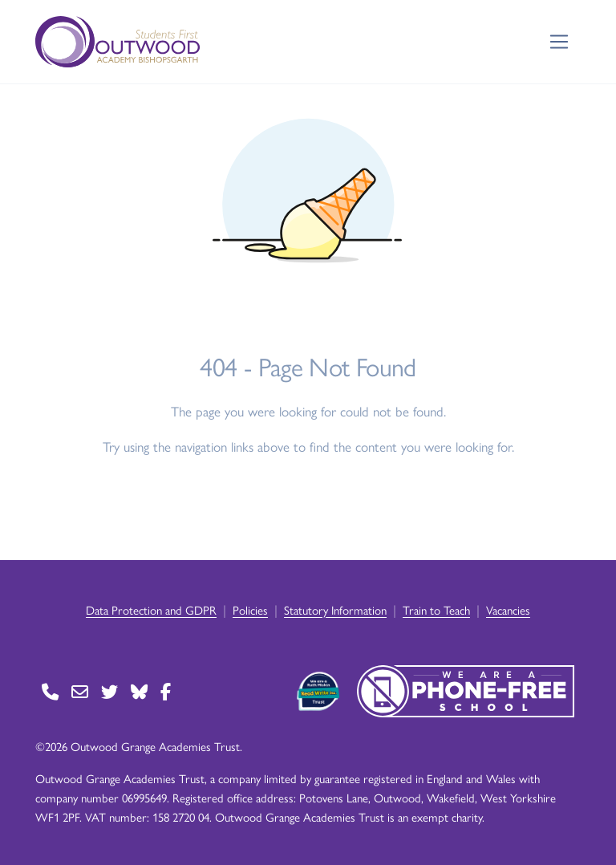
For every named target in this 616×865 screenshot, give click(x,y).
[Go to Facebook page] (166, 691)
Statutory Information (335, 609)
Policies (250, 609)
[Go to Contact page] (50, 691)
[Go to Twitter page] (109, 691)
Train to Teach (436, 609)
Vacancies (508, 609)
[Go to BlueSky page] (139, 691)
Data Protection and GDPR (151, 609)
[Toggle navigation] (559, 42)
